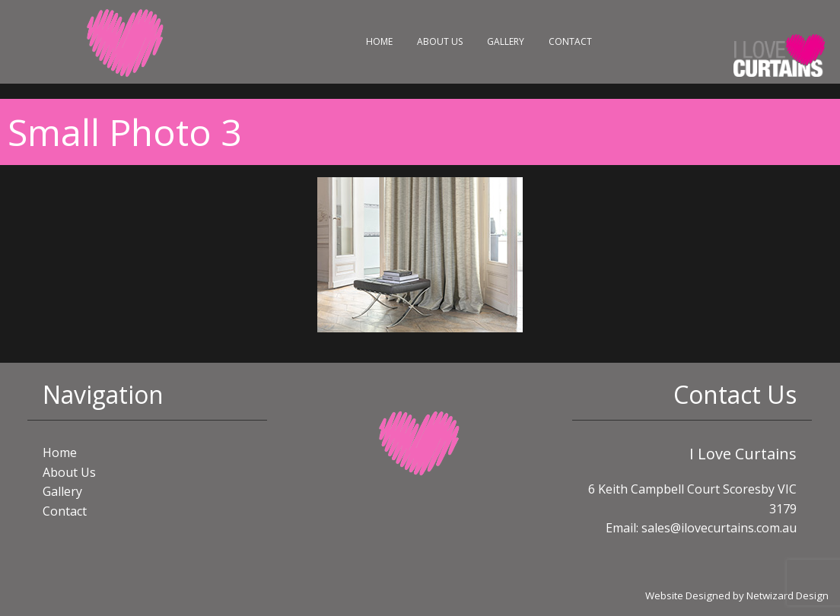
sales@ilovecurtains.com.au (719, 528)
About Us (440, 41)
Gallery (506, 41)
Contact (570, 41)
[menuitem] (379, 42)
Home (379, 41)
